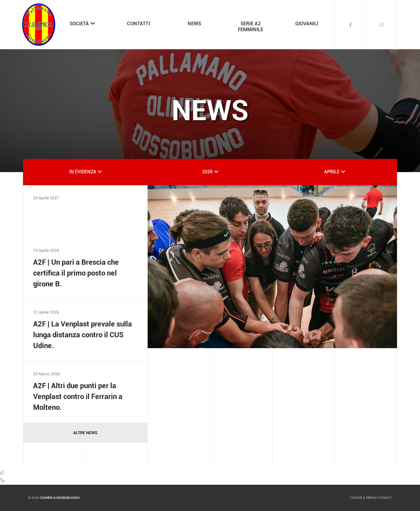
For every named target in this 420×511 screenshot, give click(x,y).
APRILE (332, 172)
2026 (207, 172)
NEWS (194, 24)
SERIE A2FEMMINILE (251, 27)
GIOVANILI (307, 24)
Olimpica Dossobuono (60, 498)
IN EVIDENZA (83, 172)
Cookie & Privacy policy (371, 498)
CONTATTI (138, 24)
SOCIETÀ (79, 24)
